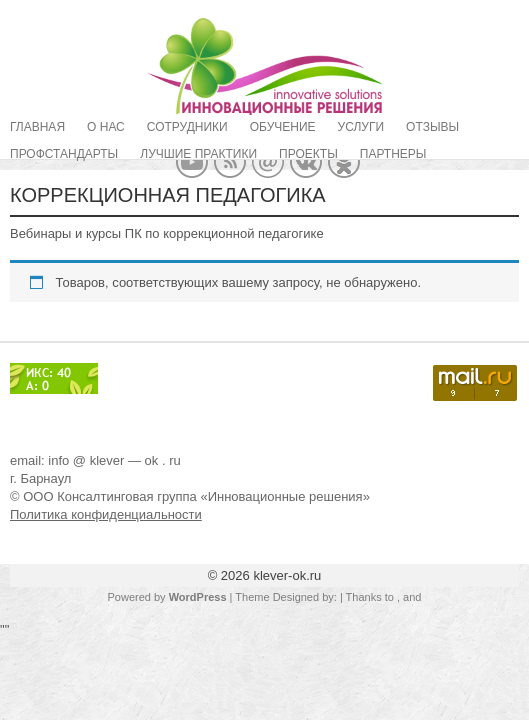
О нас (106, 127)
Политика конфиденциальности (106, 514)
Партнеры (393, 154)
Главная (37, 127)
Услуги (361, 127)
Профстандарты (64, 154)
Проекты (308, 154)
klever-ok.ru (287, 575)
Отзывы (432, 127)
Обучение (283, 127)
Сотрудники (187, 127)
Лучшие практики (198, 154)
